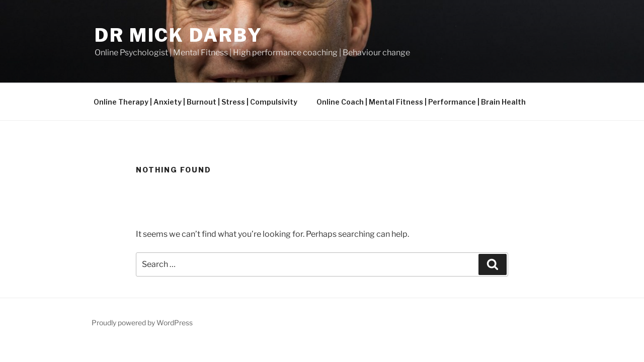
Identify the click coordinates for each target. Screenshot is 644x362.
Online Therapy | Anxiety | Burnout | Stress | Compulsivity (195, 102)
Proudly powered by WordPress (142, 323)
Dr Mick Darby (178, 35)
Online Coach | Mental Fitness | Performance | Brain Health (421, 102)
